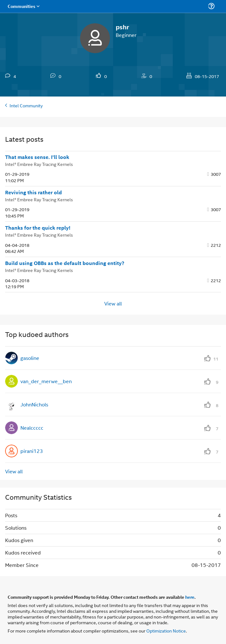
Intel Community (26, 105)
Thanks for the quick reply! (38, 228)
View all (113, 303)
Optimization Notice (166, 630)
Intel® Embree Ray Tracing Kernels (39, 164)
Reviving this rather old (33, 192)
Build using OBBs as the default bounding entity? (65, 263)
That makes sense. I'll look (37, 157)
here (190, 597)
